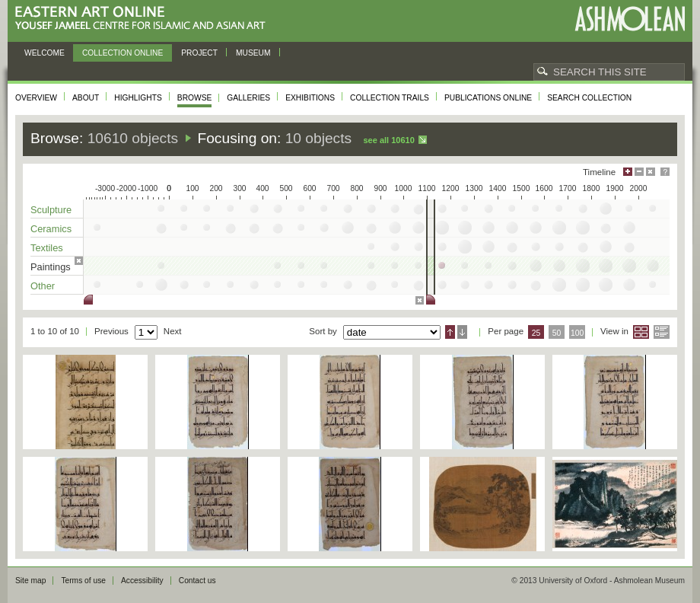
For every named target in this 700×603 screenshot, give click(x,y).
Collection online (123, 53)
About (86, 98)
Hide (651, 172)
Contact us (197, 581)
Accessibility (142, 581)
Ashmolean (630, 19)
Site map (30, 581)
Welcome (45, 53)
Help (665, 172)
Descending (462, 332)
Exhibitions (310, 98)
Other (43, 286)
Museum (253, 53)
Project (199, 53)
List (662, 332)
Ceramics (51, 229)
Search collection (589, 98)
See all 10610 (388, 140)
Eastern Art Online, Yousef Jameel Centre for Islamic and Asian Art (144, 19)
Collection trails (390, 98)
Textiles (47, 248)
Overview (36, 98)
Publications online (488, 98)
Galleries (248, 98)
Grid (641, 332)
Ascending (450, 332)
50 (557, 333)
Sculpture (51, 210)
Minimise (639, 172)
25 (536, 333)
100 (577, 333)
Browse (195, 98)
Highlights (138, 98)
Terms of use (83, 581)
